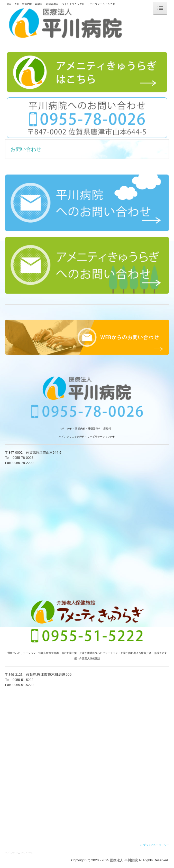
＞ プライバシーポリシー (154, 845)
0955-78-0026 (23, 458)
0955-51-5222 (23, 680)
